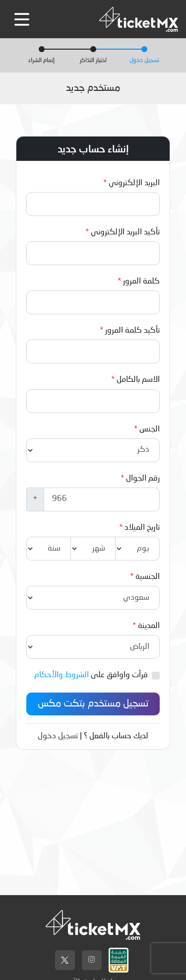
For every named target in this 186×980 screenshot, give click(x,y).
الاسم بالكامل (138, 380)
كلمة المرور (141, 281)
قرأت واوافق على (91, 675)
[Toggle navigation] (22, 19)
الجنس (150, 429)
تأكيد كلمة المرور (132, 331)
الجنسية (148, 577)
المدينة (149, 626)
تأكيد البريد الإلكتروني (125, 232)
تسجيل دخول (58, 736)
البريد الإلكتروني (134, 183)
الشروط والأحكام (62, 675)
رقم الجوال (143, 479)
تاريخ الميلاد (142, 528)
